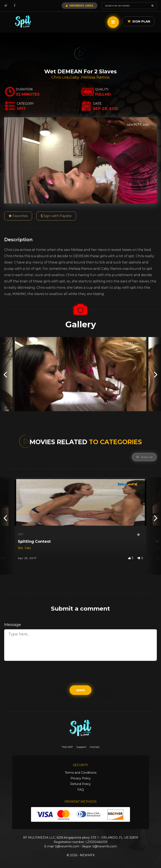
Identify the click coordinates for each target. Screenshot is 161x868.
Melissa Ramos (95, 77)
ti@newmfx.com (67, 846)
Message (13, 625)
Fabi (28, 548)
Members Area (80, 5)
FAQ (81, 790)
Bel (21, 548)
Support (81, 747)
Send (80, 690)
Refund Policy (80, 784)
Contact (95, 747)
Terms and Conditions (81, 773)
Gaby (75, 77)
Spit (21, 534)
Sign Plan (139, 21)
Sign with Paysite (56, 216)
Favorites (18, 216)
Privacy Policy (81, 778)
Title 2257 (67, 747)
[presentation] (5, 374)
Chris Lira (60, 77)
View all (144, 457)
